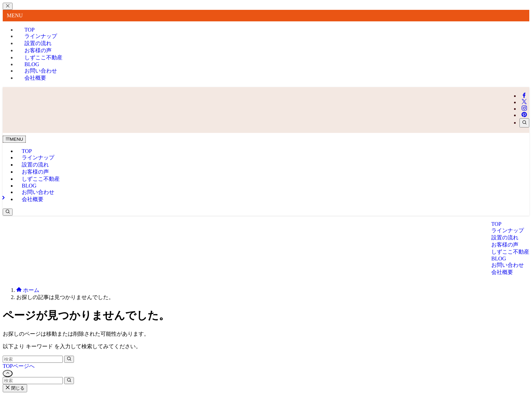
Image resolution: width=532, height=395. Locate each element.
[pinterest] (524, 115)
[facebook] (524, 96)
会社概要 (35, 78)
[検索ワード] (33, 359)
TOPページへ (19, 366)
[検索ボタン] (8, 212)
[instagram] (524, 109)
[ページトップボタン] (8, 373)
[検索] (524, 123)
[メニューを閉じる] (8, 6)
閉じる (15, 388)
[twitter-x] (524, 102)
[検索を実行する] (69, 359)
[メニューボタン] (14, 139)
